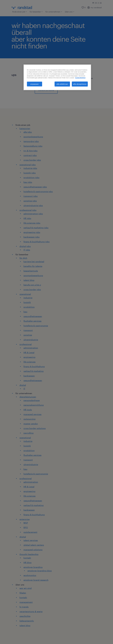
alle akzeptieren (80, 84)
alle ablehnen (62, 84)
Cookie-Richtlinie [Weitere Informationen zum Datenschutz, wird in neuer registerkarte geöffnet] (80, 78)
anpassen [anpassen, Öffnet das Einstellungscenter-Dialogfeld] (35, 84)
